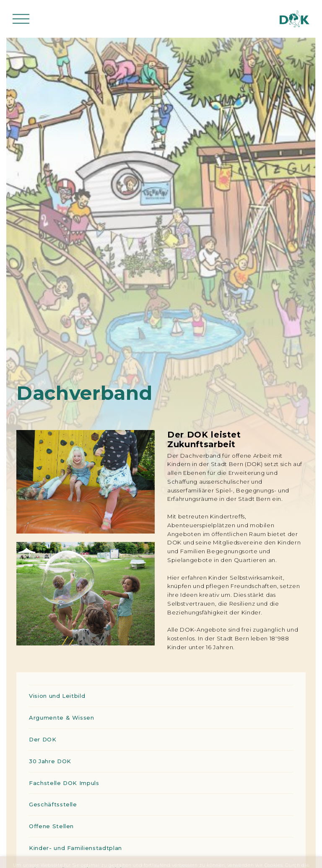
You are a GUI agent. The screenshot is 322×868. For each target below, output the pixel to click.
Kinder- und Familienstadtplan (75, 848)
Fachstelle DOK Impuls (64, 783)
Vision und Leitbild (57, 696)
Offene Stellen (51, 826)
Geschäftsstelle (53, 804)
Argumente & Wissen (62, 718)
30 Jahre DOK (50, 761)
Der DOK (43, 739)
